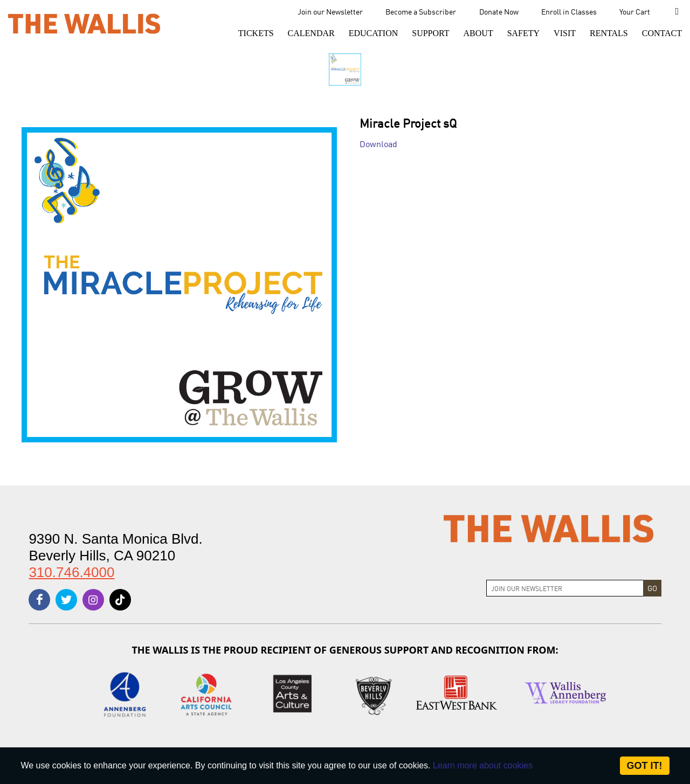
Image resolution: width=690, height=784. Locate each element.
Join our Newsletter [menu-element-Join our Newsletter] (330, 11)
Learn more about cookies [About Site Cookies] (483, 765)
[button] (256, 33)
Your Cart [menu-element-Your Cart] (635, 11)
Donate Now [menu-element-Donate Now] (499, 11)
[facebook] (39, 600)
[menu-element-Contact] (659, 33)
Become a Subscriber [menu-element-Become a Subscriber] (421, 11)
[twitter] (66, 600)
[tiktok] (120, 600)
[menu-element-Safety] (523, 33)
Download (378, 143)
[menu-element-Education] (374, 33)
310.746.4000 (71, 572)
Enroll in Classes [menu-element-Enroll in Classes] (569, 11)
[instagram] (93, 600)
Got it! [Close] (645, 766)
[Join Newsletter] (565, 588)
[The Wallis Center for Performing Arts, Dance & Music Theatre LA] (84, 23)
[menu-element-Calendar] (311, 33)
